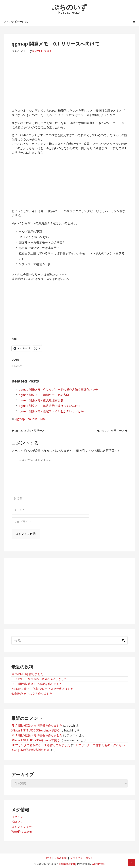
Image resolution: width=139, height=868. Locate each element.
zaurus (32, 419)
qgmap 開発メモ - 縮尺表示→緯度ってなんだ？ (50, 406)
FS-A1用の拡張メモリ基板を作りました (37, 684)
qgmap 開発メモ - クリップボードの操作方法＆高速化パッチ (58, 389)
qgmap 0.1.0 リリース (109, 431)
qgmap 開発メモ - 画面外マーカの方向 (44, 395)
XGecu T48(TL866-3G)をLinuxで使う (36, 731)
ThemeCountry (68, 864)
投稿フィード (20, 822)
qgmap (20, 419)
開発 (43, 419)
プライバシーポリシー (83, 858)
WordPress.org (22, 832)
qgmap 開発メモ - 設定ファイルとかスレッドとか (51, 411)
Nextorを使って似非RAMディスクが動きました (43, 689)
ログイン (17, 817)
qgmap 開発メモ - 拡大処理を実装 (41, 400)
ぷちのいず (70, 7)
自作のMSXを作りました (27, 674)
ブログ (48, 51)
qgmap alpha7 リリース (32, 431)
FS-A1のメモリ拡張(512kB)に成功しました (39, 679)
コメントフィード (23, 827)
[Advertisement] (69, 78)
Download (61, 858)
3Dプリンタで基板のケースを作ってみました (41, 745)
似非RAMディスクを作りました (32, 694)
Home (47, 858)
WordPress (98, 864)
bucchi (36, 51)
